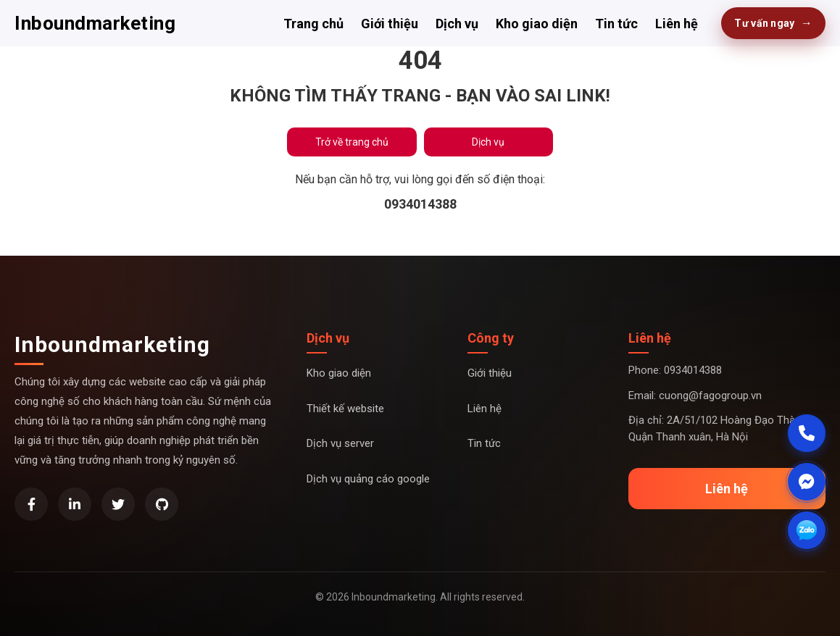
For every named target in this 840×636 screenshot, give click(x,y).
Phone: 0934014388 (675, 370)
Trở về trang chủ (352, 142)
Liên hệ (677, 24)
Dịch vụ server (340, 443)
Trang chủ (313, 24)
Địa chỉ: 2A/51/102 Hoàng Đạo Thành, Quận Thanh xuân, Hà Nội (719, 428)
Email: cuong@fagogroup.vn (695, 396)
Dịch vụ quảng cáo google (368, 479)
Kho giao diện (537, 24)
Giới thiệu (390, 24)
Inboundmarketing (95, 23)
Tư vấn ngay (773, 23)
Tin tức (616, 24)
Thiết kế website (345, 409)
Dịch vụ (457, 24)
